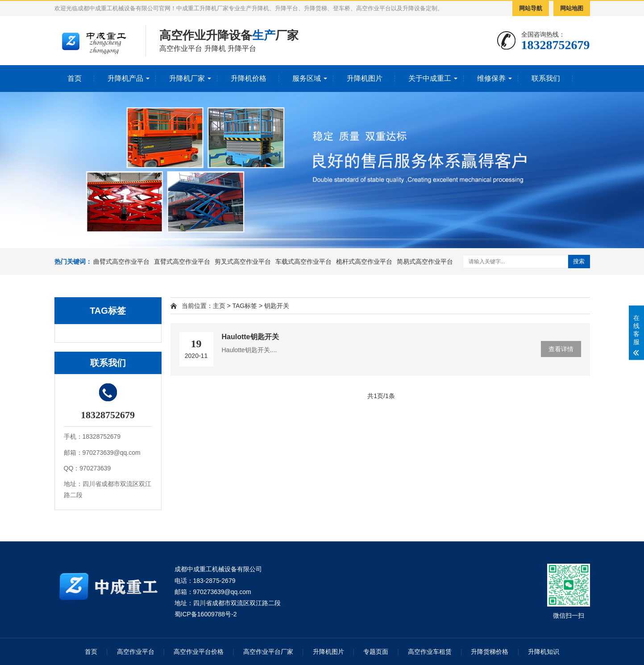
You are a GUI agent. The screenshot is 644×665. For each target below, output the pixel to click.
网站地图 (572, 8)
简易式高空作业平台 (425, 262)
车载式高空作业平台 (303, 262)
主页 (219, 306)
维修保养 (491, 78)
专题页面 (376, 652)
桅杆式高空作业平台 (364, 262)
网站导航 (531, 8)
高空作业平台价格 (199, 652)
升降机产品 (125, 78)
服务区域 (307, 78)
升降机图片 (365, 78)
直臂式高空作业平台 (182, 262)
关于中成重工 (430, 78)
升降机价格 (249, 78)
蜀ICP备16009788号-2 (206, 614)
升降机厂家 (187, 78)
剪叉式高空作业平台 (243, 262)
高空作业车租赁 (430, 652)
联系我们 (546, 78)
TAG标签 (245, 306)
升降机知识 (544, 652)
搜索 (579, 261)
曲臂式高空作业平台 (121, 262)
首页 (75, 78)
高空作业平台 (136, 652)
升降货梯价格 (490, 652)
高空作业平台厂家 (268, 652)
